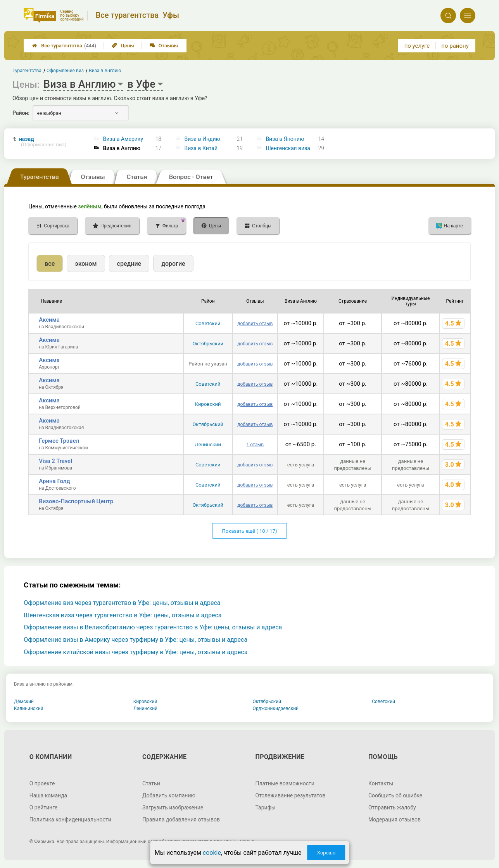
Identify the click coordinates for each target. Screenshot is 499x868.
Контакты (381, 783)
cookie (212, 853)
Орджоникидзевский (276, 709)
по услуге (417, 46)
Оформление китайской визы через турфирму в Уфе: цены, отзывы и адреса (136, 652)
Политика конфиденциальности (70, 819)
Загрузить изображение (173, 807)
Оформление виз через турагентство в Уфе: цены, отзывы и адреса (122, 603)
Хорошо (326, 853)
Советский (208, 323)
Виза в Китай (201, 148)
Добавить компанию (169, 795)
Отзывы (164, 46)
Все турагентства (64, 46)
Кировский (208, 404)
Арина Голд (54, 481)
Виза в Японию (285, 139)
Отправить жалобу (392, 807)
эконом (86, 264)
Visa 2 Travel (55, 461)
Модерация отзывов (395, 819)
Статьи (151, 783)
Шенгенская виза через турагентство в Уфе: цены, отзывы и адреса (123, 615)
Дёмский (24, 702)
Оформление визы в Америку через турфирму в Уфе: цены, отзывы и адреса (136, 640)
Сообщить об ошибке (395, 795)
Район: (21, 113)
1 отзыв (255, 445)
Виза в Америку (123, 139)
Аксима (49, 320)
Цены (123, 46)
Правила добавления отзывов (181, 819)
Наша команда (48, 795)
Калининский (29, 709)
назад (43, 142)
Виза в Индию (202, 139)
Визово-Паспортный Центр (76, 501)
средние (129, 264)
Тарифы (266, 807)
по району (455, 46)
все (50, 264)
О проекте (42, 783)
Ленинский (208, 444)
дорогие (173, 264)
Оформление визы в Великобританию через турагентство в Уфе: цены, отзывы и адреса (153, 627)
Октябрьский (208, 344)
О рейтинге (44, 807)
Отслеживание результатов (291, 795)
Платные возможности (285, 783)
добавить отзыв (255, 324)
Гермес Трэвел (59, 441)
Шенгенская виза (288, 148)
